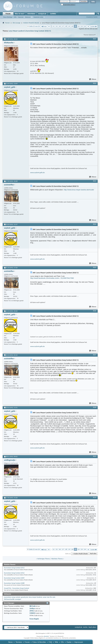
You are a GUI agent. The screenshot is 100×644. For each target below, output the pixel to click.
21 (75, 26)
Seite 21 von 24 (35, 26)
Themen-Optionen (89, 35)
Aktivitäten (31, 14)
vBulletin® (47, 636)
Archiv (85, 627)
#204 (95, 224)
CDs (62, 642)
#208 (95, 407)
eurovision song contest (12, 597)
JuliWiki (53, 14)
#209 (95, 456)
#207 (95, 355)
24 (85, 26)
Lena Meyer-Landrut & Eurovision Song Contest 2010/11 (30, 31)
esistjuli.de (42, 14)
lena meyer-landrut (35, 597)
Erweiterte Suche (92, 17)
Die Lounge (16, 23)
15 (57, 26)
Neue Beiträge (8, 17)
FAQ (50, 642)
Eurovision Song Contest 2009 (14, 578)
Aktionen (28, 17)
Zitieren (93, 79)
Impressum (79, 642)
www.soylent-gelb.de (37, 172)
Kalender (21, 17)
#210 (95, 497)
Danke (69, 642)
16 (60, 26)
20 (72, 26)
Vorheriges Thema (44, 559)
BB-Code (33, 606)
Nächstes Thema (57, 559)
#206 (95, 311)
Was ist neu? (20, 14)
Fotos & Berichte (39, 642)
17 (63, 26)
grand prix (25, 597)
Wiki (56, 642)
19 (69, 26)
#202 (95, 83)
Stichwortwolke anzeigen (13, 599)
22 (79, 26)
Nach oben (93, 554)
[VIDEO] (32, 613)
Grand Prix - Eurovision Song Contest (17, 588)
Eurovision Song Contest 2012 (14, 573)
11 (53, 26)
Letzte (94, 26)
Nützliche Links (38, 17)
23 (82, 26)
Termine (19, 642)
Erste (44, 26)
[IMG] (32, 611)
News (10, 642)
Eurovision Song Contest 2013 (14, 568)
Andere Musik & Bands (31, 23)
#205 (95, 267)
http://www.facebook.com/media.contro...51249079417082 (52, 278)
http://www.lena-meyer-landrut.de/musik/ (79, 190)
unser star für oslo (49, 597)
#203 (95, 181)
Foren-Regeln (34, 619)
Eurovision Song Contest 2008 (14, 583)
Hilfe (93, 2)
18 (66, 26)
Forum (8, 14)
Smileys (32, 608)
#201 (95, 39)
